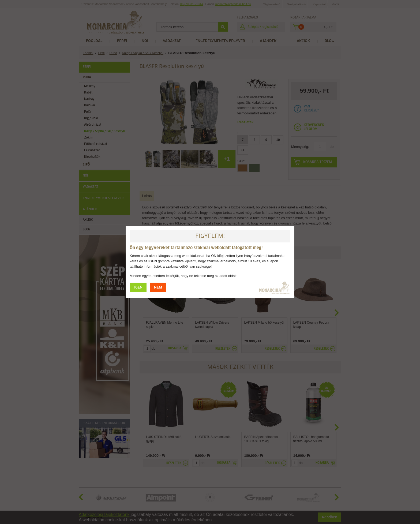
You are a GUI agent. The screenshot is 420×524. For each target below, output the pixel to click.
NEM (158, 288)
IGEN (138, 288)
